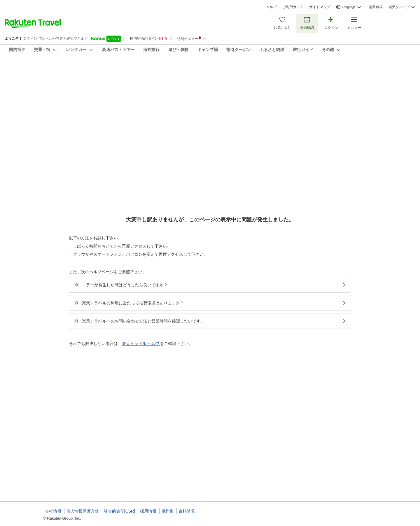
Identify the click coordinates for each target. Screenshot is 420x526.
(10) (128, 99)
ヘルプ (271, 7)
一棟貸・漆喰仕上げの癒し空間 (200, 453)
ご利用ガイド (293, 7)
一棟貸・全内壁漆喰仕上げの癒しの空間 (207, 320)
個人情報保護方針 (83, 511)
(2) (204, 99)
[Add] (385, 75)
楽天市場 (376, 7)
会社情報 (53, 511)
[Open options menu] (71, 185)
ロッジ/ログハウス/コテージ (198, 327)
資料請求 (187, 511)
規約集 (167, 511)
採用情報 (148, 511)
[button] (87, 242)
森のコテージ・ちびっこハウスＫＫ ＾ (103, 70)
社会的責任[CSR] (119, 511)
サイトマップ (320, 7)
